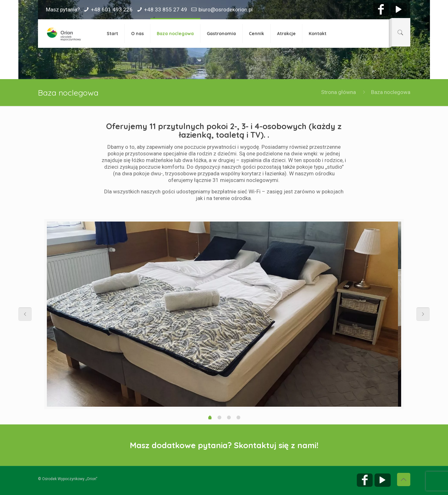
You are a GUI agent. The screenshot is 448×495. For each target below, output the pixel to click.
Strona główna (338, 92)
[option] (222, 314)
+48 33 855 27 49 (166, 9)
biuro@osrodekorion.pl (226, 9)
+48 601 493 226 (112, 9)
